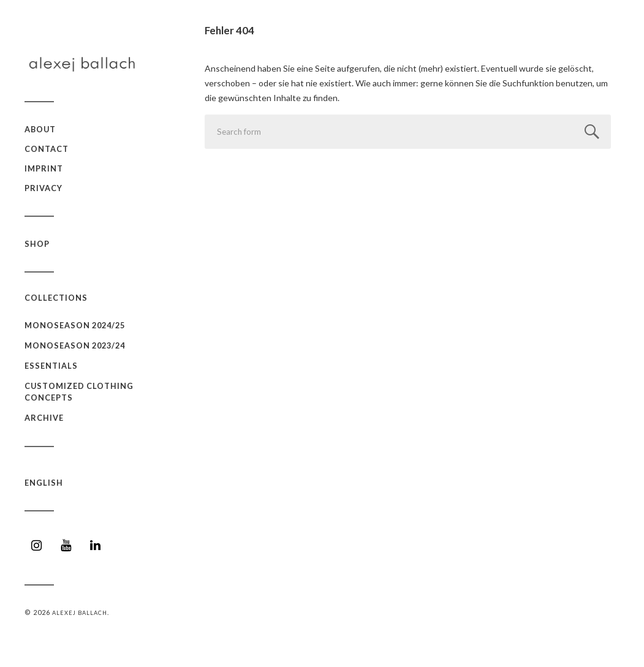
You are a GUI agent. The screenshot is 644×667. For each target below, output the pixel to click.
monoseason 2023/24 (75, 345)
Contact (47, 149)
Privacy (44, 188)
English (44, 483)
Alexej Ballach (80, 613)
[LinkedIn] (96, 545)
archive (44, 418)
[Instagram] (37, 545)
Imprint (44, 168)
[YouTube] (66, 545)
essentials (51, 366)
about (40, 129)
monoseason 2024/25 (75, 325)
